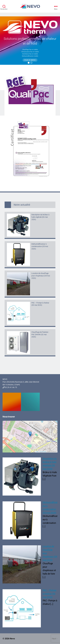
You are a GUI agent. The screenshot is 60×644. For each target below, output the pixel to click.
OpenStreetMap (43, 452)
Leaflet (37, 452)
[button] (29, 63)
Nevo (12, 639)
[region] (30, 41)
